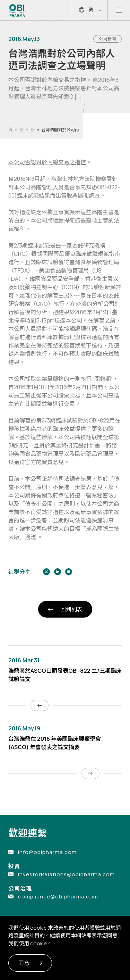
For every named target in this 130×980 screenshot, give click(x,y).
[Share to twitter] (46, 572)
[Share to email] (69, 572)
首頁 (10, 130)
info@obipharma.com (47, 852)
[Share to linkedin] (58, 572)
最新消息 (21, 130)
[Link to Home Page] (18, 10)
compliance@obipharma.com (58, 897)
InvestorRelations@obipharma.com (66, 874)
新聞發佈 (33, 130)
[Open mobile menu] (119, 10)
